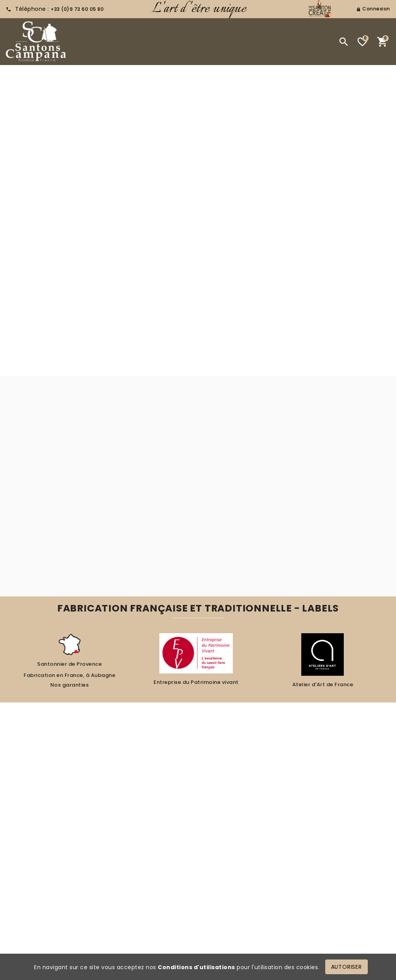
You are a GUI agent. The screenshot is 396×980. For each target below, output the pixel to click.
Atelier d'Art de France (323, 684)
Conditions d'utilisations (196, 967)
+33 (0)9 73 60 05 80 (77, 9)
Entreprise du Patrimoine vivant (196, 682)
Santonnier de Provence (69, 664)
